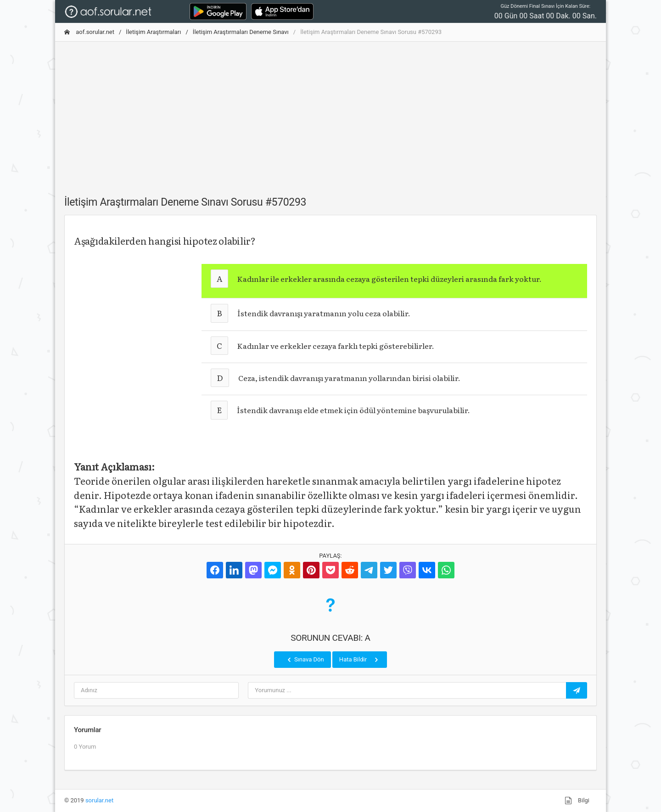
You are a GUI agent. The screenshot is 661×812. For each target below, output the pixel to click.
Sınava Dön (305, 660)
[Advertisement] (330, 113)
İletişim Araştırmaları (153, 32)
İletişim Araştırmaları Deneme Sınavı (241, 32)
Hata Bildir (360, 660)
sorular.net (99, 800)
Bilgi (577, 801)
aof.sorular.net (89, 32)
